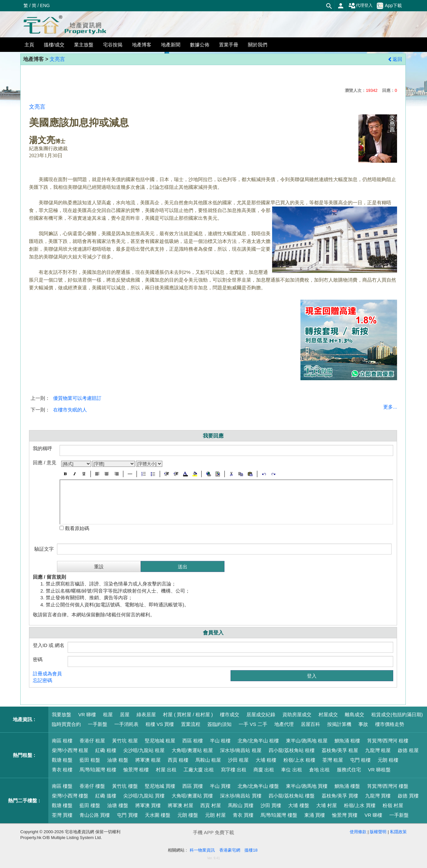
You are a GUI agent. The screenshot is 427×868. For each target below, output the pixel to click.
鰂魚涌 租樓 (347, 741)
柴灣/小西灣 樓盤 (70, 796)
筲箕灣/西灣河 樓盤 (388, 786)
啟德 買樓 (408, 796)
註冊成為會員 (47, 674)
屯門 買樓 (127, 815)
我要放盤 (62, 714)
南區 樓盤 (62, 786)
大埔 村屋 (327, 805)
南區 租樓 (62, 741)
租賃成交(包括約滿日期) (397, 714)
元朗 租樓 (388, 760)
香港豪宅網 (230, 850)
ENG (45, 5)
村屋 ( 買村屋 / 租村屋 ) (188, 714)
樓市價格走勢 (390, 724)
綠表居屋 (146, 714)
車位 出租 (291, 770)
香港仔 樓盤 (92, 786)
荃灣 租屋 (333, 760)
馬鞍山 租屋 (208, 760)
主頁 (29, 45)
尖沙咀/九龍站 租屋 (144, 750)
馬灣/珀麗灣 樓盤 (279, 815)
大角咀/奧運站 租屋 (192, 750)
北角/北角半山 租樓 (258, 741)
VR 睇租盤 (379, 770)
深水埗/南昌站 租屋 (241, 750)
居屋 (125, 714)
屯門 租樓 (360, 760)
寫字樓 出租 (234, 770)
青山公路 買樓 (95, 815)
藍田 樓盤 (90, 805)
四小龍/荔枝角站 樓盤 (292, 796)
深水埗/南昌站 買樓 (241, 796)
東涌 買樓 (315, 815)
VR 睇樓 (87, 714)
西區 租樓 (193, 741)
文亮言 (57, 59)
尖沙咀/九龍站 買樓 (144, 796)
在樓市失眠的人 (70, 410)
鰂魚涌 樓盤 (347, 786)
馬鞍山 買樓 (241, 805)
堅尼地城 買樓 (160, 786)
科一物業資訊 (202, 850)
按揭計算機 (339, 724)
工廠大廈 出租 (199, 770)
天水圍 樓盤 (158, 815)
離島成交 (355, 714)
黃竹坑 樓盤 (125, 786)
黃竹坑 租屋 (125, 741)
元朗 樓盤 (188, 815)
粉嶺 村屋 (393, 805)
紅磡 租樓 (106, 750)
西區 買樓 (193, 786)
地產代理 (284, 724)
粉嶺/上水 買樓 (360, 805)
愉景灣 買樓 (345, 815)
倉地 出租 (319, 770)
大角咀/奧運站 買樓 (192, 796)
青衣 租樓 (62, 770)
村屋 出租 (166, 770)
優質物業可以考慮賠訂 (77, 398)
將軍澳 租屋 (148, 760)
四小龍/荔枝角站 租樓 (292, 750)
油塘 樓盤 (118, 805)
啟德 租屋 (408, 750)
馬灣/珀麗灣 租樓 (98, 770)
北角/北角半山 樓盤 (258, 786)
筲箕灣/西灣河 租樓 (388, 741)
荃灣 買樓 (62, 815)
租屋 (108, 714)
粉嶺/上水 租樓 (299, 760)
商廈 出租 (264, 770)
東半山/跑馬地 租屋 (307, 741)
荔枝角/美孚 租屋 (340, 750)
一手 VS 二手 (253, 724)
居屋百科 (310, 724)
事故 (363, 724)
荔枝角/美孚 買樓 (340, 796)
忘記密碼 (43, 680)
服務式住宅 (349, 770)
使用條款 (358, 832)
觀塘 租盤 (62, 760)
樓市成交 (230, 714)
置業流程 (191, 724)
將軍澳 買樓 (148, 805)
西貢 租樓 (178, 760)
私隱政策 (398, 832)
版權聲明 (378, 832)
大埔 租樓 (266, 760)
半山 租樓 (220, 741)
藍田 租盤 (90, 760)
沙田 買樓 (271, 805)
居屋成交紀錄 (261, 714)
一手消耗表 (126, 724)
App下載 (389, 6)
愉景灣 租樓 (136, 770)
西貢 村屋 (211, 805)
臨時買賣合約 (66, 724)
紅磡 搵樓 (106, 796)
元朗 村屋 (215, 815)
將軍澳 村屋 (180, 805)
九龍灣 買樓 (378, 796)
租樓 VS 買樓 (160, 724)
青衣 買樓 (243, 815)
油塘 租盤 (118, 760)
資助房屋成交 (297, 714)
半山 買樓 (220, 786)
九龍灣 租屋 (378, 750)
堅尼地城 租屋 (160, 741)
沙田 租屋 (238, 760)
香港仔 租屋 (92, 741)
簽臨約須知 (219, 724)
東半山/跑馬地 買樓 (307, 786)
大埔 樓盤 (299, 805)
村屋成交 (328, 714)
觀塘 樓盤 (62, 805)
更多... (390, 407)
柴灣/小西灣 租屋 (70, 750)
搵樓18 (251, 850)
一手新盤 (98, 724)
